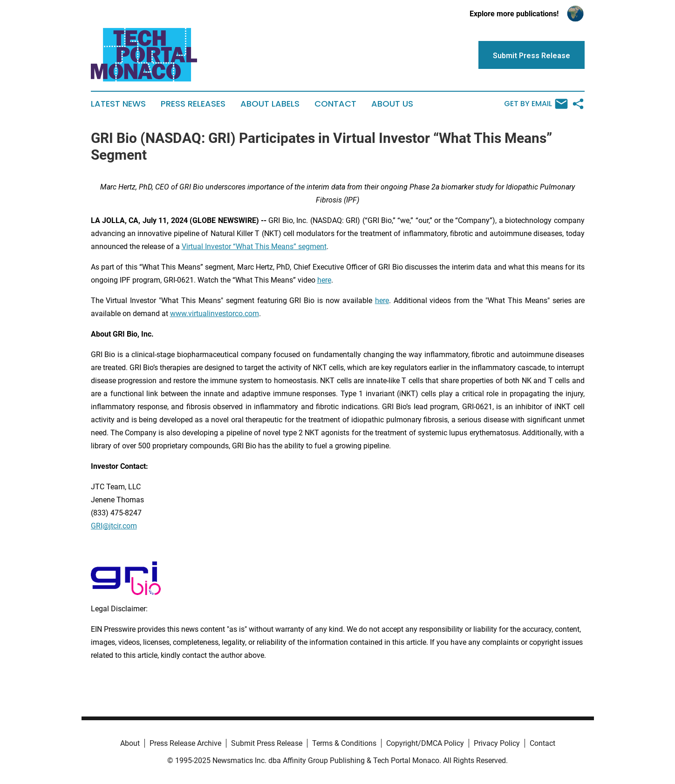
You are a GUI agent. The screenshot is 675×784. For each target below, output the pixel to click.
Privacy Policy (497, 743)
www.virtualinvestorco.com (215, 314)
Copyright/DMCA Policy (425, 743)
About (130, 743)
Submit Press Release (267, 743)
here (324, 280)
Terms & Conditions (344, 743)
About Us (392, 104)
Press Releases (193, 104)
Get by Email (536, 104)
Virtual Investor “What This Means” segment (254, 247)
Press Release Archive (185, 743)
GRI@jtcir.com (114, 526)
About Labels (270, 104)
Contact (335, 104)
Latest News (118, 104)
